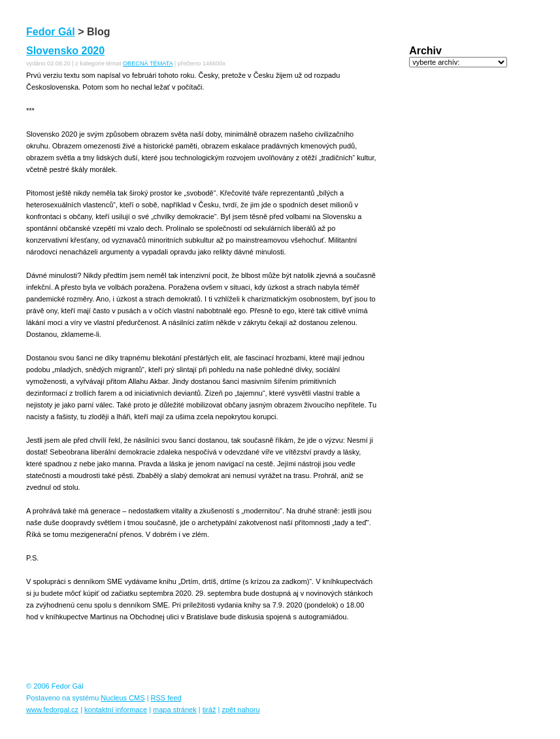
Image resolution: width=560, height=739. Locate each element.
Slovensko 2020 (65, 51)
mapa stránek (175, 710)
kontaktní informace (116, 710)
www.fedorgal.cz (52, 710)
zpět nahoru (240, 710)
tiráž (209, 710)
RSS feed (166, 698)
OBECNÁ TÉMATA (148, 63)
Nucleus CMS (123, 698)
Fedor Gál (51, 32)
